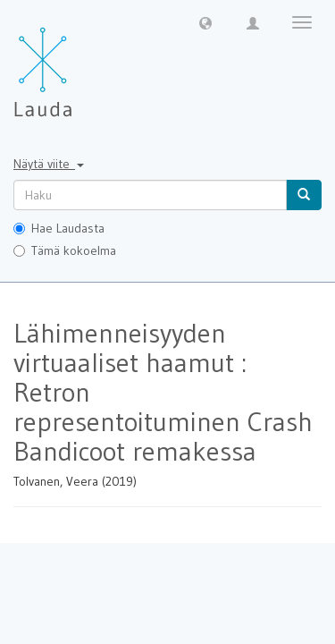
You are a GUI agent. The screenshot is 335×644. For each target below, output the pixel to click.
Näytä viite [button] (49, 164)
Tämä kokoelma (65, 250)
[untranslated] (150, 195)
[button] (205, 22)
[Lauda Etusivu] (80, 63)
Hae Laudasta (59, 228)
